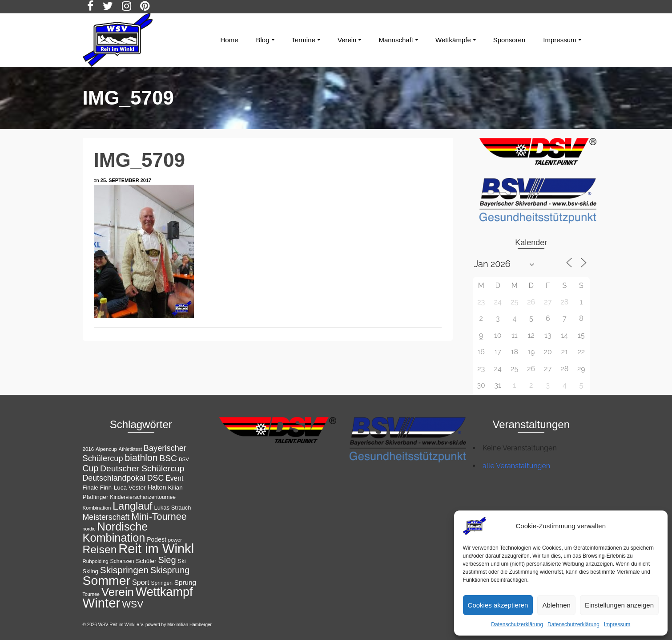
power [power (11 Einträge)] (175, 540)
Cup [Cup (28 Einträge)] (91, 468)
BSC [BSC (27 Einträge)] (168, 458)
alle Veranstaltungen (516, 466)
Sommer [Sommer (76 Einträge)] (107, 580)
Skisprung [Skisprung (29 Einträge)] (170, 570)
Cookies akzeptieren (498, 605)
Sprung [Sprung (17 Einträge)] (185, 582)
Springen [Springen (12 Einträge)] (162, 583)
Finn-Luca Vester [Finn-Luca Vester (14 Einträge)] (123, 488)
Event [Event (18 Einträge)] (174, 478)
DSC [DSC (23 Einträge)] (156, 478)
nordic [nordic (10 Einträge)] (89, 529)
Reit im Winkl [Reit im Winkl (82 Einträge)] (156, 549)
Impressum (617, 624)
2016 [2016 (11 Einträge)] (89, 449)
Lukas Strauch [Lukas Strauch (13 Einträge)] (172, 508)
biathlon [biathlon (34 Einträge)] (141, 458)
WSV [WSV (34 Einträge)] (133, 604)
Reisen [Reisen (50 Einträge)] (100, 549)
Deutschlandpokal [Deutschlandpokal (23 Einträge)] (114, 478)
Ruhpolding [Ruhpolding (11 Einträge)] (96, 561)
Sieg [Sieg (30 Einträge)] (167, 560)
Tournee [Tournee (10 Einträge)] (91, 594)
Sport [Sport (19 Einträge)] (141, 582)
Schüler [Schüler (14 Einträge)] (146, 561)
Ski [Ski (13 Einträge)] (182, 561)
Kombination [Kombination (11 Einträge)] (97, 508)
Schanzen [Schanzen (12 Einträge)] (122, 561)
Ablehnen (556, 605)
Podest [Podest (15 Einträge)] (157, 539)
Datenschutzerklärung (517, 624)
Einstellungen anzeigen (619, 605)
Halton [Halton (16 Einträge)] (157, 487)
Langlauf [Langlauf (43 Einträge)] (132, 506)
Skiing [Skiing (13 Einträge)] (91, 571)
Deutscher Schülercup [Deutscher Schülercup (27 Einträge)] (142, 468)
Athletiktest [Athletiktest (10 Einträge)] (130, 449)
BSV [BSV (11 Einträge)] (184, 459)
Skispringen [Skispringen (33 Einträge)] (124, 570)
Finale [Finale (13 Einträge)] (91, 488)
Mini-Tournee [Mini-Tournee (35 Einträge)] (159, 516)
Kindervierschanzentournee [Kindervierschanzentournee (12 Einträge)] (143, 497)
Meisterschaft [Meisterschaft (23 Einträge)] (106, 517)
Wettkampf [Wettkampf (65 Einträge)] (164, 592)
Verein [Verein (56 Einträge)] (118, 592)
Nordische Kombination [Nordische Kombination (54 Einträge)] (115, 532)
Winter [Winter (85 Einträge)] (102, 603)
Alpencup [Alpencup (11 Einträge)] (106, 449)
